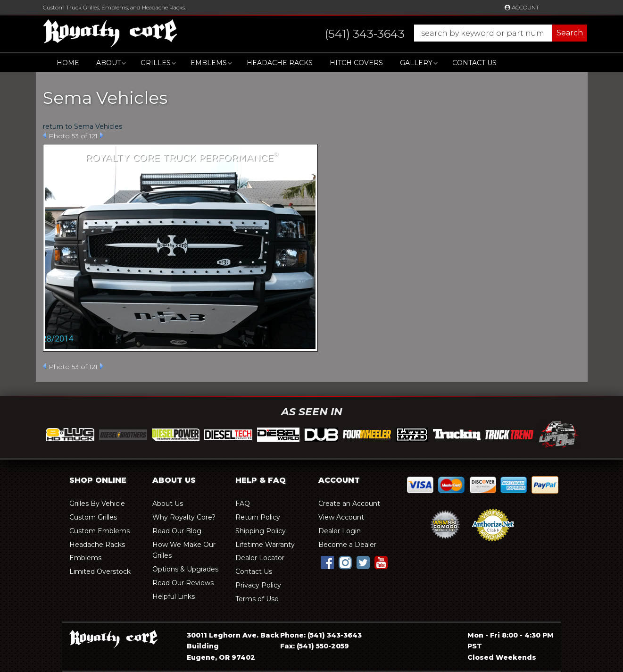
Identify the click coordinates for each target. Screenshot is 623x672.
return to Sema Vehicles (83, 126)
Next (102, 135)
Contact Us (474, 63)
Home (68, 63)
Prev (45, 135)
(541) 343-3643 (335, 635)
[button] (447, 33)
